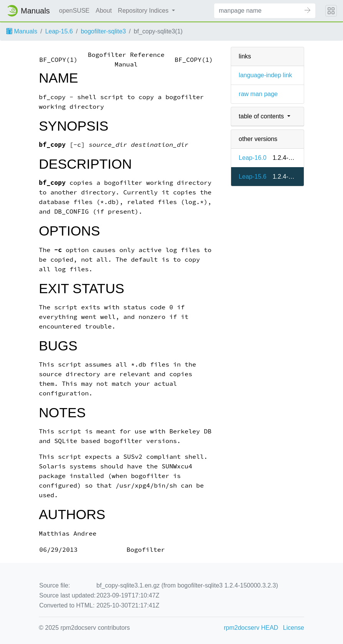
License (294, 628)
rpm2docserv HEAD (251, 628)
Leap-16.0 (253, 158)
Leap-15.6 (59, 31)
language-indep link (266, 75)
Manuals (22, 31)
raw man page (258, 94)
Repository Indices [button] (144, 11)
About (104, 11)
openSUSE (74, 11)
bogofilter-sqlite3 (103, 31)
